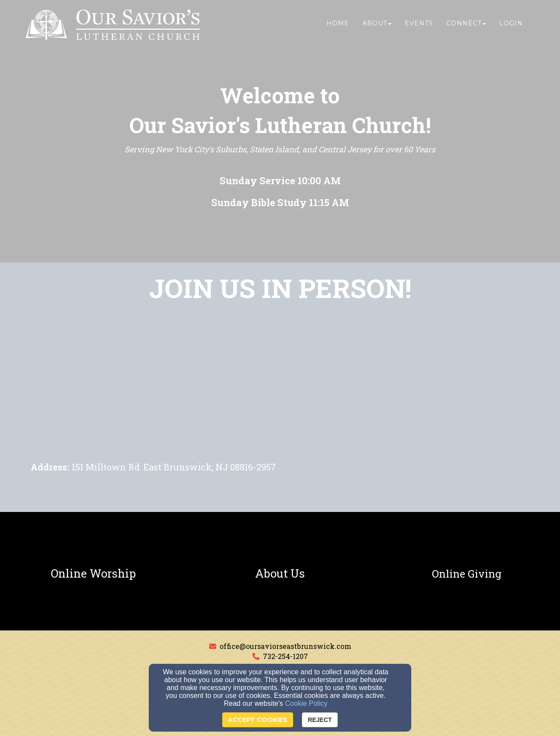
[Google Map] (280, 394)
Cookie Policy (306, 703)
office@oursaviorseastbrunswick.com (285, 646)
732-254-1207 (285, 656)
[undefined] (93, 574)
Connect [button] (466, 25)
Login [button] (511, 25)
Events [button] (419, 25)
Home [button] (338, 25)
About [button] (377, 25)
